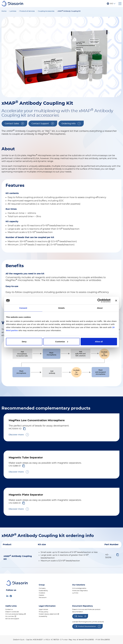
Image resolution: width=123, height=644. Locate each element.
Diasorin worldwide (12, 612)
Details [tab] (61, 308)
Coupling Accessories (46, 11)
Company (42, 588)
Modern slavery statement (48, 614)
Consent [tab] (23, 308)
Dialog (80, 616)
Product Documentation (87, 626)
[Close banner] (116, 301)
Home (4, 11)
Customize (62, 341)
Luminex (13, 11)
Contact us (9, 609)
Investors (42, 593)
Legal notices (43, 609)
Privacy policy (44, 612)
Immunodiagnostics (79, 588)
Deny (24, 341)
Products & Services (27, 11)
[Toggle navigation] (120, 4)
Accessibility (43, 616)
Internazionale (111, 4)
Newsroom (43, 598)
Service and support (12, 619)
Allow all (99, 341)
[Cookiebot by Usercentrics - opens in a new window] (99, 301)
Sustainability (43, 591)
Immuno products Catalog (14, 614)
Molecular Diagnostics (80, 591)
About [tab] (100, 308)
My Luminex (10, 616)
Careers (41, 595)
